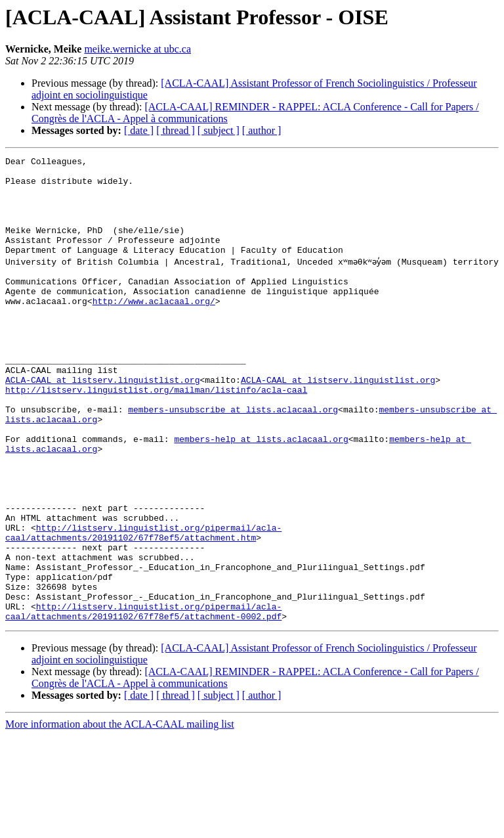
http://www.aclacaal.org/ (154, 340)
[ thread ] (176, 130)
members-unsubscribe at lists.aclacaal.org (233, 470)
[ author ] (262, 130)
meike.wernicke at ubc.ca (137, 49)
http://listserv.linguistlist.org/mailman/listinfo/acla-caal (156, 447)
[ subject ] (219, 130)
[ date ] (139, 130)
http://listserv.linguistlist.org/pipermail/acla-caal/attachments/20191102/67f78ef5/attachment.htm (143, 618)
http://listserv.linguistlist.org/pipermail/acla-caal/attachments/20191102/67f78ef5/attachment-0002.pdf (143, 713)
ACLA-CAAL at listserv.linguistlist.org (102, 435)
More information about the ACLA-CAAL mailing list (120, 827)
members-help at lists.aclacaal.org (261, 506)
